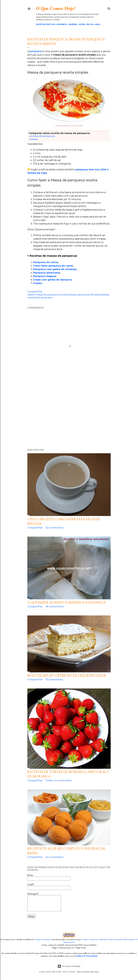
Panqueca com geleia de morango (55, 269)
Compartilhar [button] (35, 292)
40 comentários (55, 528)
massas (33, 139)
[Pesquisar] (109, 8)
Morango (62, 24)
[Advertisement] (69, 413)
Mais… (98, 24)
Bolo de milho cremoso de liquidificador (67, 675)
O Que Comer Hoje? (56, 8)
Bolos (90, 24)
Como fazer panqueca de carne (53, 266)
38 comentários (55, 607)
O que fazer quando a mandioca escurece (66, 602)
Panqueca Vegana (44, 276)
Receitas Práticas (46, 24)
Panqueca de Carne (45, 262)
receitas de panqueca (42, 136)
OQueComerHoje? (43, 939)
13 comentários (54, 680)
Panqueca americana (46, 273)
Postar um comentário (59, 780)
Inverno (73, 24)
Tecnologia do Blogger (69, 966)
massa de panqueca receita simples (56, 295)
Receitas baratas (100, 295)
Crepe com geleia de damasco (52, 280)
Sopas (82, 24)
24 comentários (54, 857)
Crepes (38, 283)
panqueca (83, 295)
